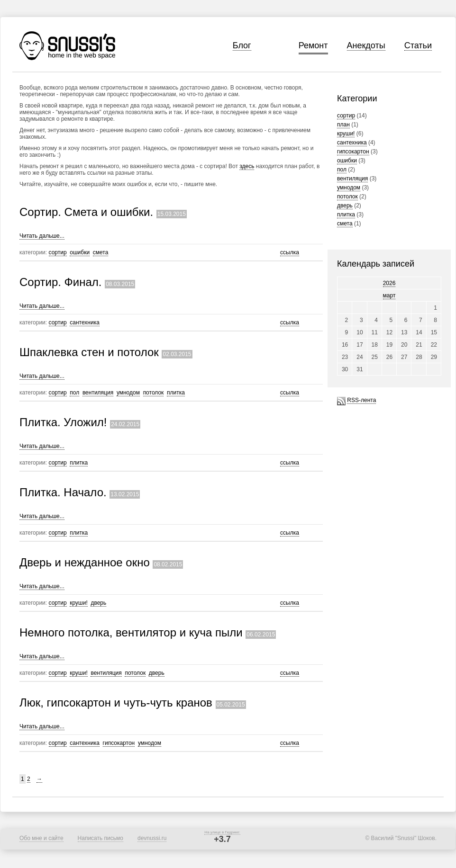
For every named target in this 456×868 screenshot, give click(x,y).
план (343, 125)
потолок (347, 197)
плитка (346, 215)
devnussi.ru (152, 838)
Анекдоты (366, 45)
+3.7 (222, 839)
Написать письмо (100, 838)
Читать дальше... (42, 236)
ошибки (347, 161)
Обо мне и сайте (41, 838)
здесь (247, 166)
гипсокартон (353, 152)
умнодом (349, 188)
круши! (346, 134)
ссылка (290, 252)
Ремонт (313, 45)
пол (342, 170)
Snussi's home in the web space (67, 46)
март (389, 295)
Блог (242, 45)
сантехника (352, 143)
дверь (345, 206)
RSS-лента (361, 400)
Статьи (418, 45)
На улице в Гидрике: (222, 832)
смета (345, 224)
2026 (389, 283)
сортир (346, 116)
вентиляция (352, 179)
